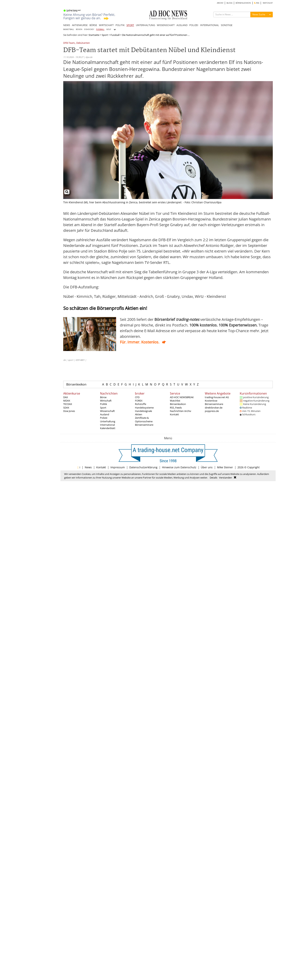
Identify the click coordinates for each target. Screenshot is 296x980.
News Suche (259, 14)
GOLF (109, 29)
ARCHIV (220, 3)
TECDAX (68, 404)
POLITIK (120, 25)
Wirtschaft (106, 401)
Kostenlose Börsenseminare (214, 402)
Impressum (118, 467)
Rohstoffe (141, 404)
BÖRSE (93, 25)
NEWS (67, 25)
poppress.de (212, 411)
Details (214, 478)
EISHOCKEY (89, 29)
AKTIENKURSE (80, 25)
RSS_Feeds (176, 408)
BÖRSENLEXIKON (243, 3)
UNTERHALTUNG (145, 25)
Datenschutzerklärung (143, 467)
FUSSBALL (100, 29)
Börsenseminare (144, 425)
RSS (257, 3)
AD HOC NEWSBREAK (182, 397)
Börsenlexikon (76, 384)
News (88, 467)
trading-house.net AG (217, 397)
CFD (137, 397)
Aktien (139, 414)
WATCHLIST (268, 3)
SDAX (66, 408)
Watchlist (175, 401)
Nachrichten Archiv (181, 411)
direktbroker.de (214, 408)
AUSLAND (182, 25)
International (107, 425)
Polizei (104, 418)
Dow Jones (69, 411)
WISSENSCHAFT (166, 25)
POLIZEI (194, 25)
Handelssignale (143, 411)
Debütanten (83, 43)
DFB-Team (69, 43)
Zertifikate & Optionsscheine (144, 419)
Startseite (94, 35)
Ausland (105, 414)
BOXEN (79, 29)
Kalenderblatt (108, 428)
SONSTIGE (227, 25)
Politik (104, 404)
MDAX (67, 401)
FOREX (139, 401)
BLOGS (229, 3)
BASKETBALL (69, 29)
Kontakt (174, 414)
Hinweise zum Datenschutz (179, 467)
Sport (105, 35)
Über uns (207, 467)
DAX (66, 397)
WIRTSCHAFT (106, 25)
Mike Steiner (225, 467)
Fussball (115, 35)
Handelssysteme (144, 408)
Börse (103, 397)
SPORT (130, 25)
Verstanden (225, 478)
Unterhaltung (108, 421)
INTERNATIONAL (210, 25)
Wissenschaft (107, 411)
